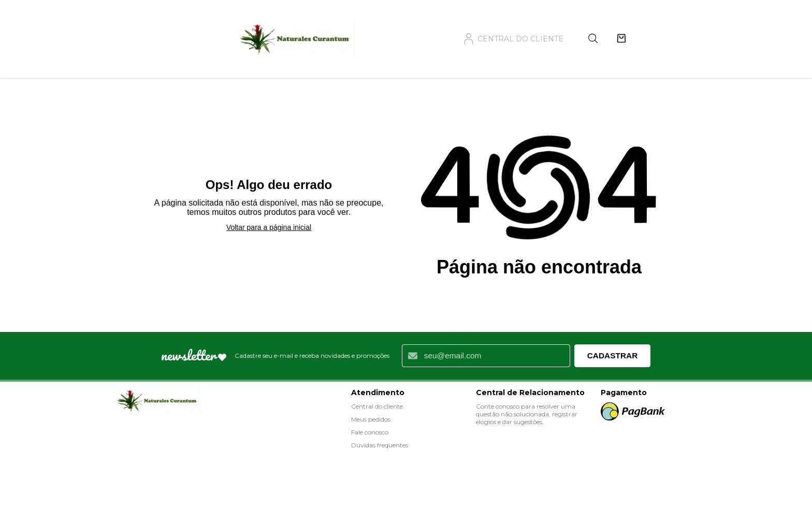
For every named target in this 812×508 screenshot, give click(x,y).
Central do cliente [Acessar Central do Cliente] (377, 406)
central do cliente (513, 39)
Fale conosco (370, 432)
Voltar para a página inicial (269, 227)
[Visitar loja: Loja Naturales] (156, 402)
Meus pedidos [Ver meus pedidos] (371, 419)
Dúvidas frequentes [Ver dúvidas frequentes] (380, 445)
